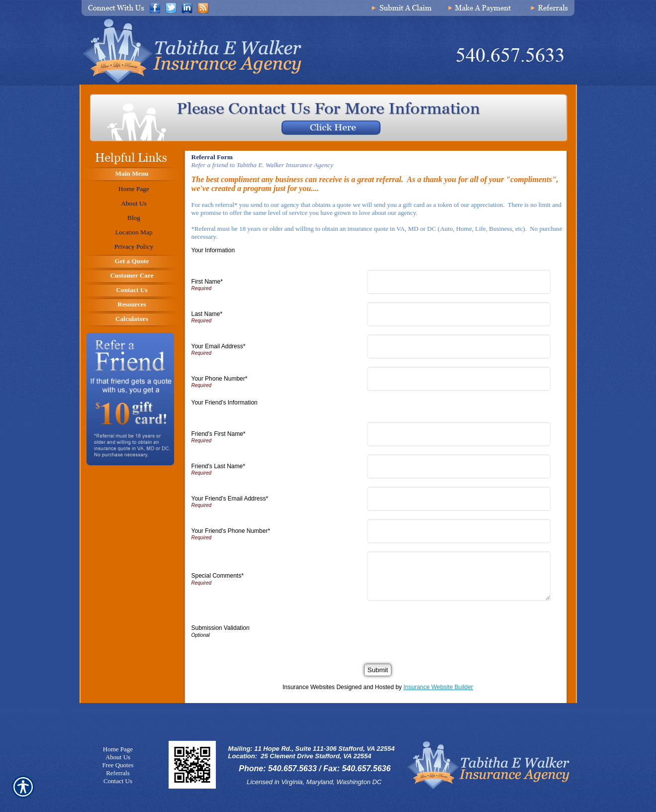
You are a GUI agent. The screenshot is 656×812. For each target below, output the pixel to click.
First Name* (207, 282)
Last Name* (207, 314)
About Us (118, 757)
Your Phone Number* (220, 379)
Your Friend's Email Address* (230, 499)
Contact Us (118, 781)
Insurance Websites (309, 687)
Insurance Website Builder (438, 687)
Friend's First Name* (219, 434)
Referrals (118, 773)
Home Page (118, 749)
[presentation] (447, 628)
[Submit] (378, 670)
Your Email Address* (219, 346)
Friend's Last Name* (218, 466)
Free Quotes (118, 765)
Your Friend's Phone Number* (231, 531)
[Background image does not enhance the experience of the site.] (129, 174)
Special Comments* (218, 576)
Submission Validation (221, 628)
